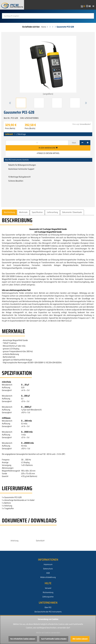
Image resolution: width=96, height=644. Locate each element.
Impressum (48, 564)
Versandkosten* (85, 124)
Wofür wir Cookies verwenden (48, 633)
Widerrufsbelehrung (48, 577)
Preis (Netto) (10, 128)
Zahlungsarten (48, 597)
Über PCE (48, 607)
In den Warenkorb (48, 148)
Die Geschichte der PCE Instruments (48, 612)
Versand (48, 588)
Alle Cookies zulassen (80, 639)
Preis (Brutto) (30, 128)
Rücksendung (48, 592)
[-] (82, 143)
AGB (48, 573)
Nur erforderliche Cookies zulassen (23, 639)
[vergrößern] (48, 66)
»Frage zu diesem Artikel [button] (48, 153)
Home (44, 27)
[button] (10, 103)
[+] (88, 143)
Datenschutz (48, 569)
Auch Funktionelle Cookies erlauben (54, 639)
